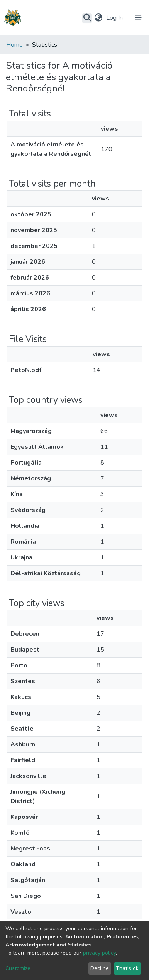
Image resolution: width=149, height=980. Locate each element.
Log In (115, 18)
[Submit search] (87, 18)
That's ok (127, 968)
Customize (18, 968)
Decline (100, 968)
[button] (98, 18)
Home (14, 45)
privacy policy (99, 953)
